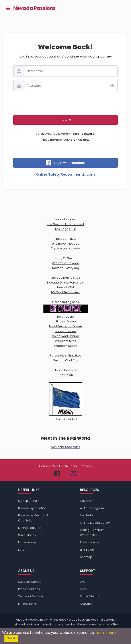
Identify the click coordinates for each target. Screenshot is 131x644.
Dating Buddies (66, 331)
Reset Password (83, 134)
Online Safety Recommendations (66, 174)
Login (35, 501)
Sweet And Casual (65, 336)
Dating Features (30, 528)
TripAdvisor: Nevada (65, 248)
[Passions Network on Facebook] (57, 474)
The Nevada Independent (65, 224)
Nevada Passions (34, 8)
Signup (23, 501)
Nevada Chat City (65, 360)
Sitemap (86, 557)
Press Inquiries (90, 542)
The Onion (66, 375)
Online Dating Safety (95, 523)
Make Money (27, 542)
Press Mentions (29, 589)
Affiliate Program (92, 508)
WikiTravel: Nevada (66, 244)
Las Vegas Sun (66, 229)
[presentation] (66, 103)
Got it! (11, 638)
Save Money (27, 535)
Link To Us (87, 550)
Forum (23, 550)
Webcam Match (66, 346)
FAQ (83, 582)
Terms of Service (30, 596)
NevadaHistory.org (66, 268)
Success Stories (30, 582)
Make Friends (90, 596)
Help (83, 589)
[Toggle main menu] (8, 9)
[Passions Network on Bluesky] (74, 474)
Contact (86, 604)
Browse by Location (32, 508)
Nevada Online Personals (65, 283)
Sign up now (80, 140)
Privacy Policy (28, 604)
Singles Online (66, 321)
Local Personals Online (65, 326)
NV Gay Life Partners (65, 292)
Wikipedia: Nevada (65, 263)
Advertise (87, 501)
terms (105, 624)
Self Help (86, 515)
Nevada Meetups (65, 447)
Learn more (106, 633)
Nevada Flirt (66, 287)
